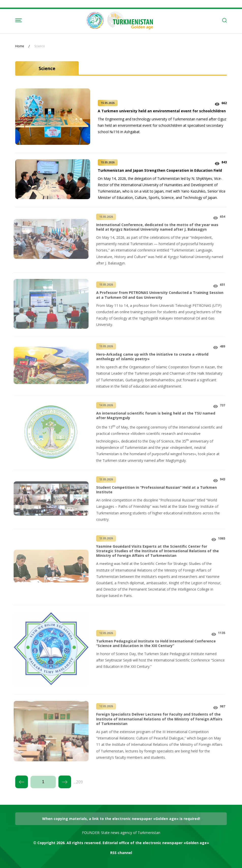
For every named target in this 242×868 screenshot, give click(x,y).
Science (40, 46)
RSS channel (121, 853)
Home (20, 46)
